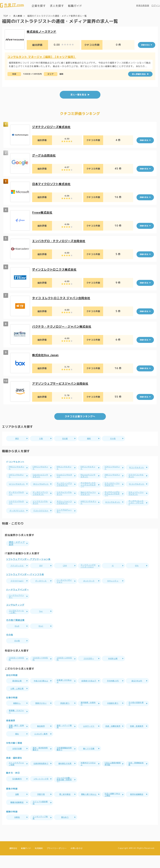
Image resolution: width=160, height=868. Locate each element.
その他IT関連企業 (15, 631)
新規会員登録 (143, 5)
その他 (9, 645)
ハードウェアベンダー (18, 601)
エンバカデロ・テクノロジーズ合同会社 (60, 241)
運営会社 (13, 861)
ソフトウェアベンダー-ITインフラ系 (25, 586)
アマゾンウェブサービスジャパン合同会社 (62, 383)
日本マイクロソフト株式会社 (52, 184)
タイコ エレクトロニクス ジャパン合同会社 (63, 298)
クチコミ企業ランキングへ (80, 416)
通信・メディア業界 (18, 547)
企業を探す (39, 6)
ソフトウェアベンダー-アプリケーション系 (28, 563)
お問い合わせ (77, 861)
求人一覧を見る (78, 94)
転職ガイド (75, 6)
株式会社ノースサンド (42, 31)
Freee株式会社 (43, 212)
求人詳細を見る (139, 74)
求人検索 (18, 16)
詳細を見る (145, 45)
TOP (6, 16)
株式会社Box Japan (46, 355)
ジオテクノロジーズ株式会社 (52, 126)
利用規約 (39, 861)
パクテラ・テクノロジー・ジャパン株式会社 (63, 326)
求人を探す (57, 6)
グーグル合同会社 (45, 155)
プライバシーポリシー (57, 861)
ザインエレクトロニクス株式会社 (55, 269)
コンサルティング (15, 615)
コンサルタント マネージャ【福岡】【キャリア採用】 (42, 57)
